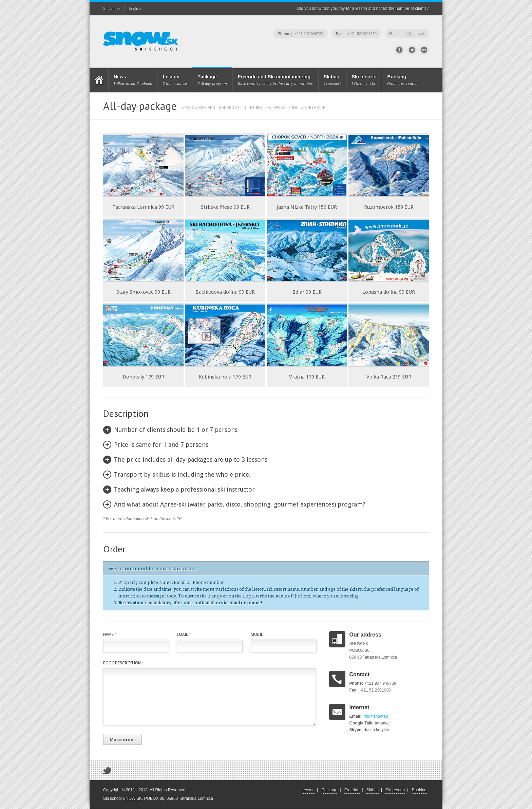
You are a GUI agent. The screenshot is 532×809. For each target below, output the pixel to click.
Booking (419, 790)
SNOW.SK (132, 798)
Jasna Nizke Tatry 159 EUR (307, 207)
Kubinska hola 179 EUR (225, 377)
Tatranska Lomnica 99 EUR (144, 207)
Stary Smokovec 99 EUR (144, 292)
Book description (123, 663)
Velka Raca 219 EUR (389, 377)
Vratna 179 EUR (307, 377)
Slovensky (112, 8)
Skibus (373, 790)
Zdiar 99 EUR (307, 292)
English (135, 8)
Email (184, 635)
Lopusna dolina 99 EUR (389, 292)
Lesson (308, 790)
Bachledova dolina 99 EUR (225, 292)
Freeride (352, 790)
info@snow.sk (375, 716)
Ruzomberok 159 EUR (389, 207)
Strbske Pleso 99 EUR (225, 207)
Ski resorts (395, 790)
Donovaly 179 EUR (144, 377)
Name (110, 635)
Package (330, 790)
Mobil (257, 635)
